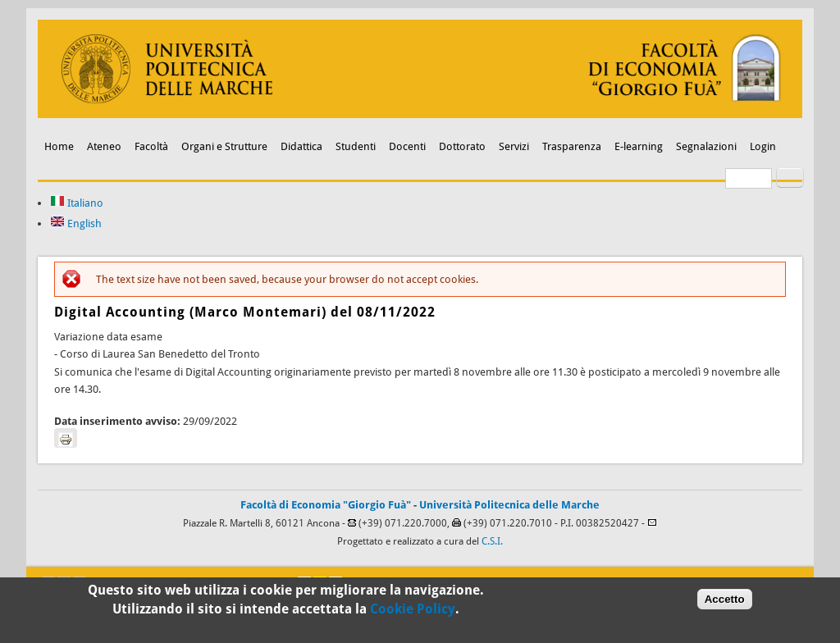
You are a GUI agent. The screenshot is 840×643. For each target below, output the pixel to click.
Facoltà (151, 146)
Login (763, 146)
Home (59, 146)
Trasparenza (572, 146)
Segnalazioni (706, 146)
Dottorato (462, 146)
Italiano (77, 203)
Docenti (407, 146)
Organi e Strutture (224, 146)
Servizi (514, 146)
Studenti (356, 146)
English (76, 223)
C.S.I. (492, 541)
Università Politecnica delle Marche (509, 505)
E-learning (639, 146)
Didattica (301, 146)
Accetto (725, 602)
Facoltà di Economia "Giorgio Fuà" (326, 505)
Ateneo (104, 146)
